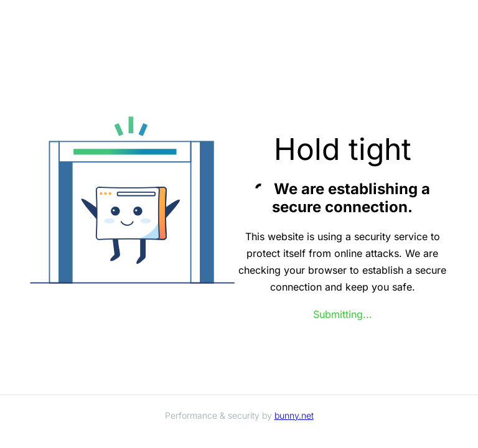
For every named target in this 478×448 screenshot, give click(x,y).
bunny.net (294, 415)
